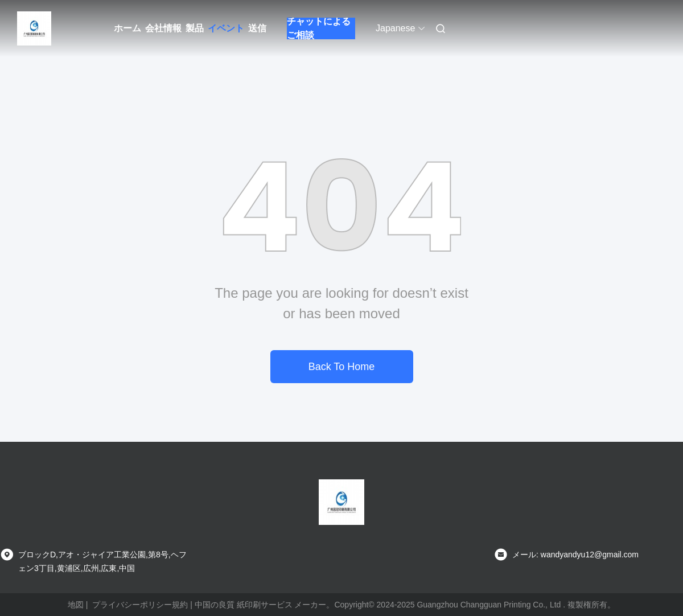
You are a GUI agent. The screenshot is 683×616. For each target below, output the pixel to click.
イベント (226, 28)
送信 (257, 28)
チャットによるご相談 (319, 28)
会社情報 (163, 28)
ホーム (127, 28)
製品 (195, 28)
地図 (76, 605)
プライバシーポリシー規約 (140, 605)
